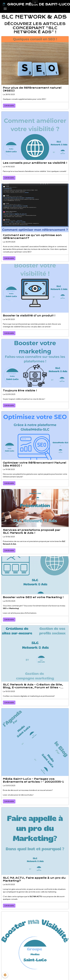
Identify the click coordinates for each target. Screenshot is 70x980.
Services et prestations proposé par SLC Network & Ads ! (32, 531)
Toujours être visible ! (20, 391)
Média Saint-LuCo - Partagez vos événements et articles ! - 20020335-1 (33, 780)
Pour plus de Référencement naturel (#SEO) (32, 89)
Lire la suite (9, 106)
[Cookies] (5, 975)
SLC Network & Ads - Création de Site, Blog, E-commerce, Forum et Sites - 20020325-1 (33, 686)
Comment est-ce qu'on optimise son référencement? (32, 237)
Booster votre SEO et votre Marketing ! (33, 597)
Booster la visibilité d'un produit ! (29, 316)
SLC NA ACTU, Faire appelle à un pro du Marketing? (34, 879)
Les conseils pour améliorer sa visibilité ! (35, 163)
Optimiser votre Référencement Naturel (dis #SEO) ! (35, 464)
